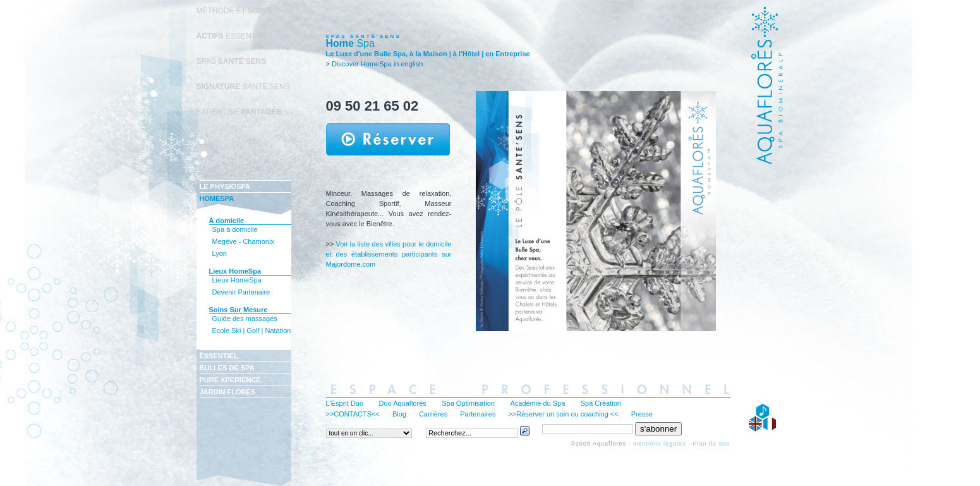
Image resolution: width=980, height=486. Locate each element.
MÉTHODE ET (234, 11)
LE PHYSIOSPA (225, 186)
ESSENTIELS (235, 36)
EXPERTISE (239, 112)
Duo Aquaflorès (403, 403)
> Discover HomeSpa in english (375, 64)
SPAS (232, 61)
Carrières (433, 414)
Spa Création (601, 403)
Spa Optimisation (468, 403)
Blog (399, 414)
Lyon (220, 253)
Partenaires (478, 414)
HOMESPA (217, 198)
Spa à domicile (235, 229)
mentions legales (660, 444)
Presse (642, 414)
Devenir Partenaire (241, 292)
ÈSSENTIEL (219, 356)
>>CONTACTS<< (353, 414)
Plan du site (711, 444)
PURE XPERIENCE (230, 380)
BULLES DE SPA (227, 368)
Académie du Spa (537, 403)
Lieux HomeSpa (237, 280)
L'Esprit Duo (345, 403)
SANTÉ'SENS (243, 87)
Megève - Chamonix (243, 241)
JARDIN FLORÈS (228, 392)
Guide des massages (245, 319)
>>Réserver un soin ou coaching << (563, 414)
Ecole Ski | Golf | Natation (252, 331)
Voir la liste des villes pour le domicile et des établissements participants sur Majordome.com (389, 254)
